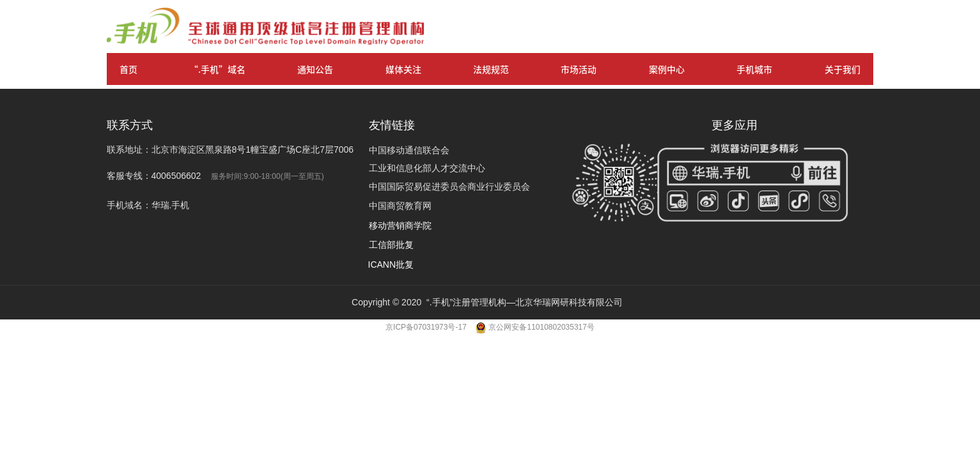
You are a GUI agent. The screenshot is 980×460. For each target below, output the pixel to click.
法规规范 (491, 69)
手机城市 (754, 69)
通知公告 (315, 69)
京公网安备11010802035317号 (541, 327)
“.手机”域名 (217, 69)
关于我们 (843, 69)
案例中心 (667, 69)
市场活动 (579, 69)
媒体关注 (403, 69)
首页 (128, 69)
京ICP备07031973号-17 (427, 327)
